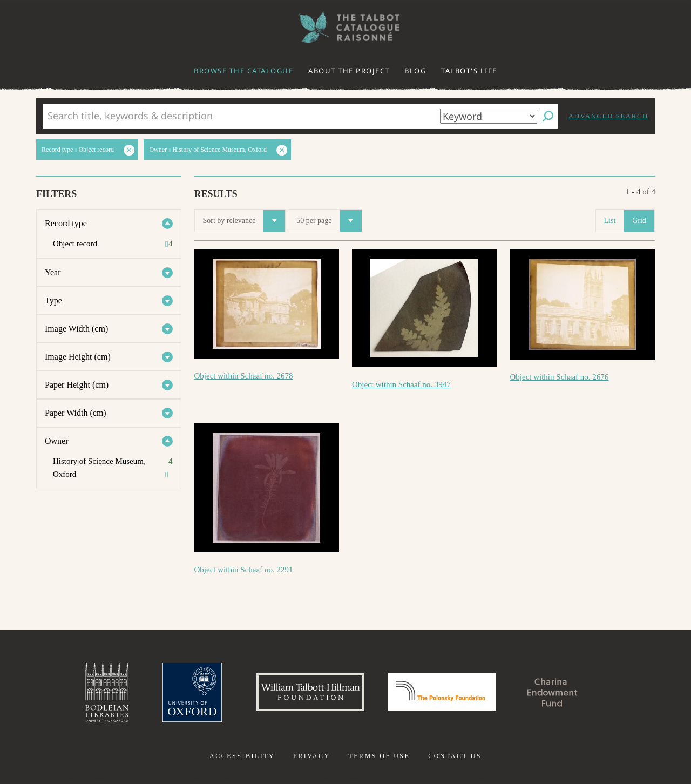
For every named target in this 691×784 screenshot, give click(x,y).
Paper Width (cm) (76, 413)
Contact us (455, 756)
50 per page (329, 221)
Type (53, 300)
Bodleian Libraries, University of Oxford (107, 692)
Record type (66, 223)
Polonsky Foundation (442, 692)
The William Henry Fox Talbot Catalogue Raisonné (345, 27)
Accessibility (242, 756)
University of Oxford (192, 692)
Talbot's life (469, 71)
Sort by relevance (244, 221)
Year (53, 272)
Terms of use (379, 756)
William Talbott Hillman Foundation (310, 692)
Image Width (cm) (76, 329)
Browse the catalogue (243, 71)
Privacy (312, 756)
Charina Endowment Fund (552, 692)
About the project (349, 71)
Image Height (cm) (78, 357)
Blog (415, 71)
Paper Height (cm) (77, 385)
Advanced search (608, 116)
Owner (57, 441)
